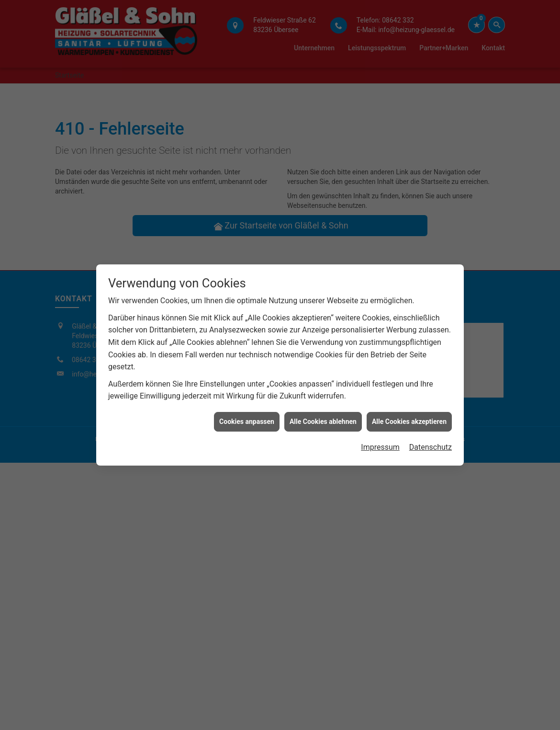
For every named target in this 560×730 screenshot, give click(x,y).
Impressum (380, 435)
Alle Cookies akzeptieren (409, 409)
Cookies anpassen (247, 409)
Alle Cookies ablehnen (323, 409)
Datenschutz (431, 435)
